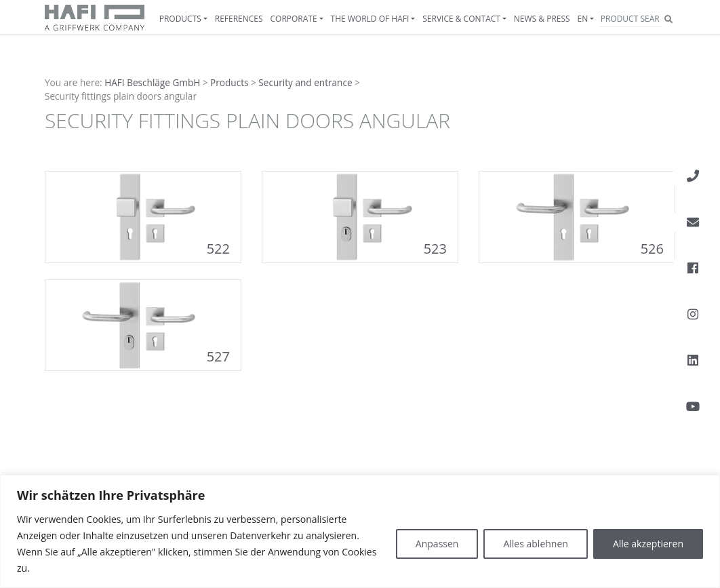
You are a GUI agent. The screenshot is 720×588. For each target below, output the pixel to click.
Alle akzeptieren (648, 544)
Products (180, 19)
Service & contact (461, 19)
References (239, 19)
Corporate (294, 19)
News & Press (542, 19)
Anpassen (437, 544)
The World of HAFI (370, 19)
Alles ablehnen (535, 544)
